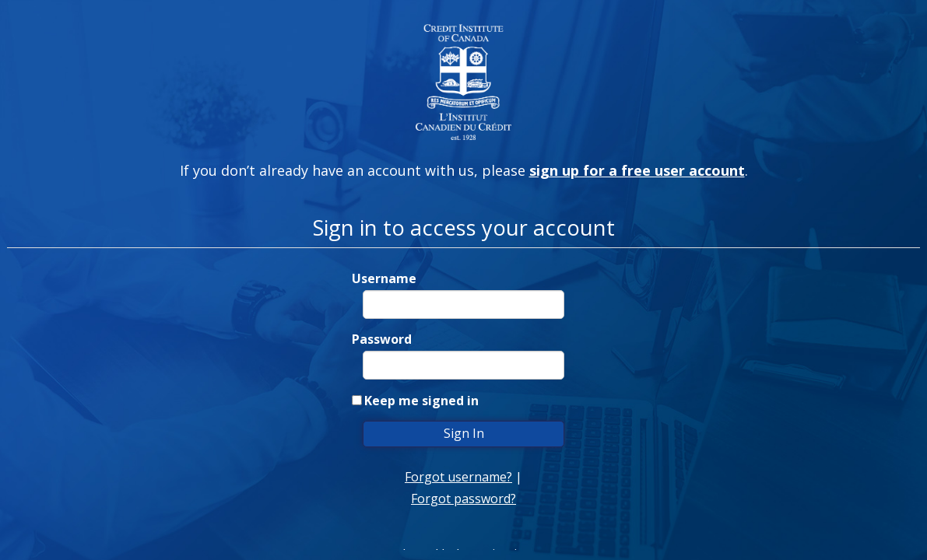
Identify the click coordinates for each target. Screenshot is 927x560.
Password (382, 339)
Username (384, 278)
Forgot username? (458, 477)
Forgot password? (464, 499)
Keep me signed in (421, 401)
